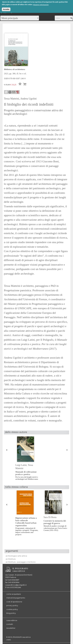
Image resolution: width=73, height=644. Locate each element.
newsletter (11, 628)
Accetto (6, 9)
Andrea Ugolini (28, 99)
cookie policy (12, 609)
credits (9, 640)
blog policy (11, 613)
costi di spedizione (14, 602)
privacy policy (12, 605)
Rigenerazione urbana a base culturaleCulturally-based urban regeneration (27, 526)
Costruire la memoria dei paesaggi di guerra (56, 526)
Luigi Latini (21, 465)
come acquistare (14, 594)
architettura (11, 559)
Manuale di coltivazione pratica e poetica (27, 476)
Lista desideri (20, 84)
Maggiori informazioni (41, 5)
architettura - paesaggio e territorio (21, 562)
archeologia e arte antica (16, 556)
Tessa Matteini (12, 99)
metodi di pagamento (16, 598)
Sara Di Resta (50, 517)
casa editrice (12, 620)
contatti (10, 624)
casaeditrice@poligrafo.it (16, 585)
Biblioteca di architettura (15, 69)
